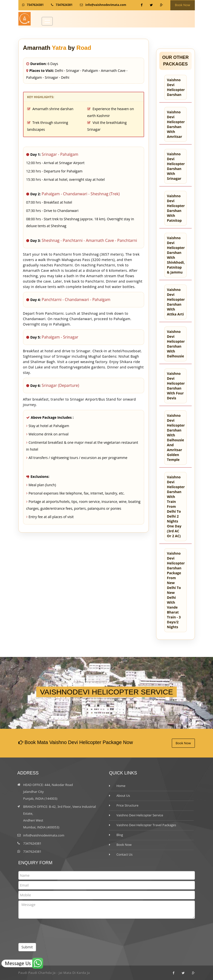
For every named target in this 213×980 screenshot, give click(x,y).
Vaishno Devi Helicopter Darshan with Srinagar (176, 166)
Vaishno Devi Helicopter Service (140, 815)
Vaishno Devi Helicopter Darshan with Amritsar (176, 124)
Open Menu (47, 21)
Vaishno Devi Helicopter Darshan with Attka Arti (176, 302)
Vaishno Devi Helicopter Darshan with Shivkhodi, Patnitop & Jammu (176, 255)
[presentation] (56, 933)
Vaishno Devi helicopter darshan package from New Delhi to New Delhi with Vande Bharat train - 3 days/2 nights (176, 590)
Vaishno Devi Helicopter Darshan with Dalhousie (176, 344)
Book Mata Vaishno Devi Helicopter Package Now (78, 742)
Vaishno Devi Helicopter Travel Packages (146, 825)
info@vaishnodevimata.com (106, 5)
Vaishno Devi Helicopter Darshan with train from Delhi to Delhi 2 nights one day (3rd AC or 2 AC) (176, 506)
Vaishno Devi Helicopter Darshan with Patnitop (176, 208)
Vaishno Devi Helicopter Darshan (176, 87)
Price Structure (127, 805)
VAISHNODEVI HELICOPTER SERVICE (106, 692)
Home (121, 786)
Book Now (183, 5)
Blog (120, 835)
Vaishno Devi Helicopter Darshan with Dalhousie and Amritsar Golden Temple (176, 438)
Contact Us (125, 854)
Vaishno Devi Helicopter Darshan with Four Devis (176, 386)
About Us (123, 796)
